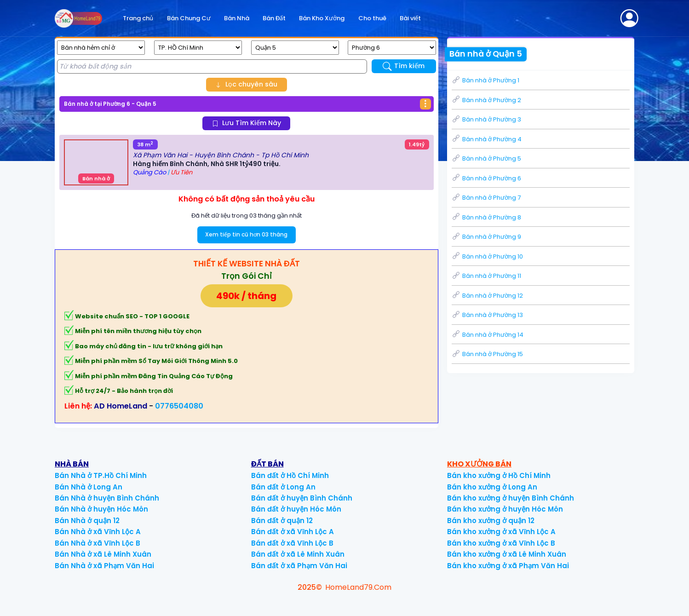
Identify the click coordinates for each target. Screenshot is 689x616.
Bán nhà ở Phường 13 (487, 315)
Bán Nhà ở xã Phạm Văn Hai (104, 566)
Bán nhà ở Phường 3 (486, 119)
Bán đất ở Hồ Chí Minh (290, 475)
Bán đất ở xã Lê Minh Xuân (298, 554)
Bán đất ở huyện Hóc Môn (296, 509)
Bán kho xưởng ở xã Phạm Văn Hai (508, 566)
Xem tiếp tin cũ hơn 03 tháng (246, 234)
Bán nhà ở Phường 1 (485, 80)
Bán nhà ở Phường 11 (486, 276)
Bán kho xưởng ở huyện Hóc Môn (505, 509)
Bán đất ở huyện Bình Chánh (302, 498)
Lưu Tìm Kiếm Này (247, 123)
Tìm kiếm (404, 66)
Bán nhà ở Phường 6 (486, 178)
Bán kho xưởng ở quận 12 (491, 521)
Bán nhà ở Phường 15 (487, 354)
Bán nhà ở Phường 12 (487, 296)
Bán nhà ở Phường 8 (486, 217)
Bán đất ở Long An (283, 487)
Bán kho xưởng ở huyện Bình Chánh (511, 498)
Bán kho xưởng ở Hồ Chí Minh (499, 475)
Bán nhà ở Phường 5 (486, 158)
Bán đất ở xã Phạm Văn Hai (299, 566)
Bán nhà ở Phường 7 (486, 198)
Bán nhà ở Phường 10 (487, 256)
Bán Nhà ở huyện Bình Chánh (107, 498)
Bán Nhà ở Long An (89, 487)
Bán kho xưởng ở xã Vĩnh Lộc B (501, 543)
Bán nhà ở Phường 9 (486, 237)
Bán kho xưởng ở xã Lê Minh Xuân (507, 554)
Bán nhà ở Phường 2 (486, 100)
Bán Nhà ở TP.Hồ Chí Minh (101, 475)
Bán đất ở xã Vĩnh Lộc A (293, 532)
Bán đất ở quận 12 (282, 521)
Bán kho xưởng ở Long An (492, 487)
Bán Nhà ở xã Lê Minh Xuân (103, 554)
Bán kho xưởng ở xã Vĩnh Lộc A (501, 532)
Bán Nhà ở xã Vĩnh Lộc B (98, 543)
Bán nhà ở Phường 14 (488, 335)
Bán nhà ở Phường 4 (487, 139)
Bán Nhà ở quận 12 (87, 521)
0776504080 (179, 406)
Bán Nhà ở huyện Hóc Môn (101, 509)
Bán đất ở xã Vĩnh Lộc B (292, 543)
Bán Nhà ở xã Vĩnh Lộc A (98, 532)
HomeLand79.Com (358, 587)
